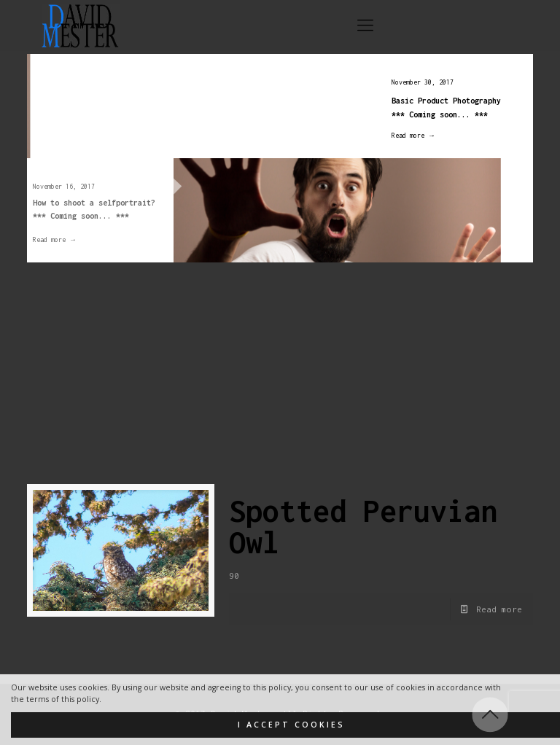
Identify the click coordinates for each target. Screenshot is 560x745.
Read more (499, 609)
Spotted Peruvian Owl (363, 526)
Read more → (407, 135)
